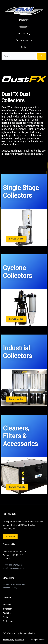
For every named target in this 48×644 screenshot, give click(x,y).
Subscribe (10, 537)
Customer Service (24, 40)
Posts (5, 617)
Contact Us (20, 640)
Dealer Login (8, 621)
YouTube (7, 613)
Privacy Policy (8, 640)
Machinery (24, 20)
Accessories (24, 27)
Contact (24, 47)
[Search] (42, 56)
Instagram (7, 609)
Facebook (7, 605)
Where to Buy (24, 34)
